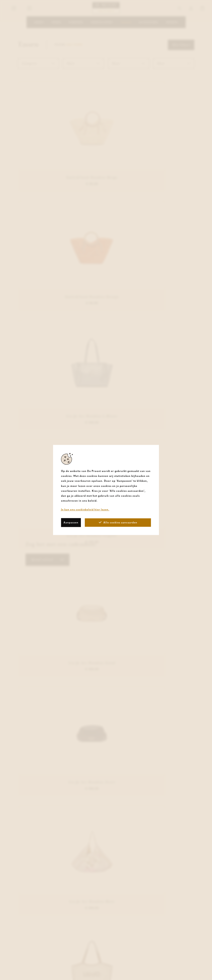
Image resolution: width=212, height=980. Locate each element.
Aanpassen (71, 522)
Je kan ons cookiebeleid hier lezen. (85, 510)
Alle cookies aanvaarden (118, 522)
